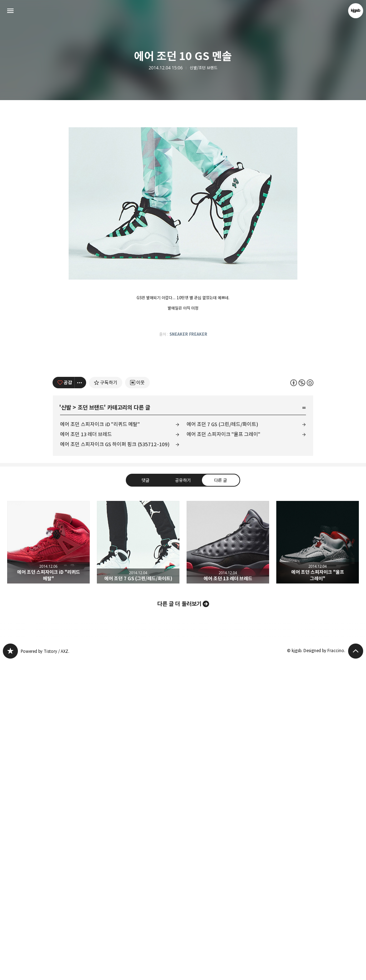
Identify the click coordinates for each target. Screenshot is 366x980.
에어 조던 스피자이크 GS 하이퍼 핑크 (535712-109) (115, 762)
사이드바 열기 (10, 11)
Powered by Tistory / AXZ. (45, 969)
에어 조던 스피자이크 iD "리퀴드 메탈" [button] (48, 860)
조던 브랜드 (91, 726)
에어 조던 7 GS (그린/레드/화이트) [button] (138, 860)
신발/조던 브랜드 (204, 68)
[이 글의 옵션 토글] (80, 701)
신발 (66, 726)
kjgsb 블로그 (10, 969)
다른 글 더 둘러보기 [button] (179, 922)
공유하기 (183, 798)
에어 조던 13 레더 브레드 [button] (228, 860)
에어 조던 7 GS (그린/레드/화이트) (222, 742)
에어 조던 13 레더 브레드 (86, 752)
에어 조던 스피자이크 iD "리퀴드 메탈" (100, 742)
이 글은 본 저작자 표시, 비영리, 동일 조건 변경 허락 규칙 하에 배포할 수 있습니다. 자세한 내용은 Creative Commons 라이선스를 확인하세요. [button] (302, 701)
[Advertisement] (183, 157)
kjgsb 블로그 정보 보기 (356, 11)
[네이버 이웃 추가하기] (137, 701)
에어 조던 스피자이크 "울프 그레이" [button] (318, 860)
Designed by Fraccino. (324, 969)
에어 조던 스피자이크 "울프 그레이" (223, 752)
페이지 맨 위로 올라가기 (356, 969)
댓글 (145, 798)
